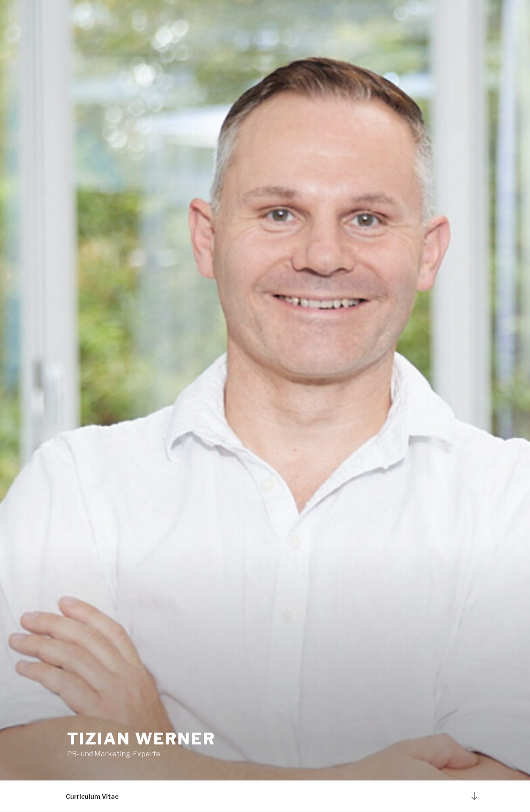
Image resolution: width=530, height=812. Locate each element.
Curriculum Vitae (92, 796)
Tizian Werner (141, 739)
